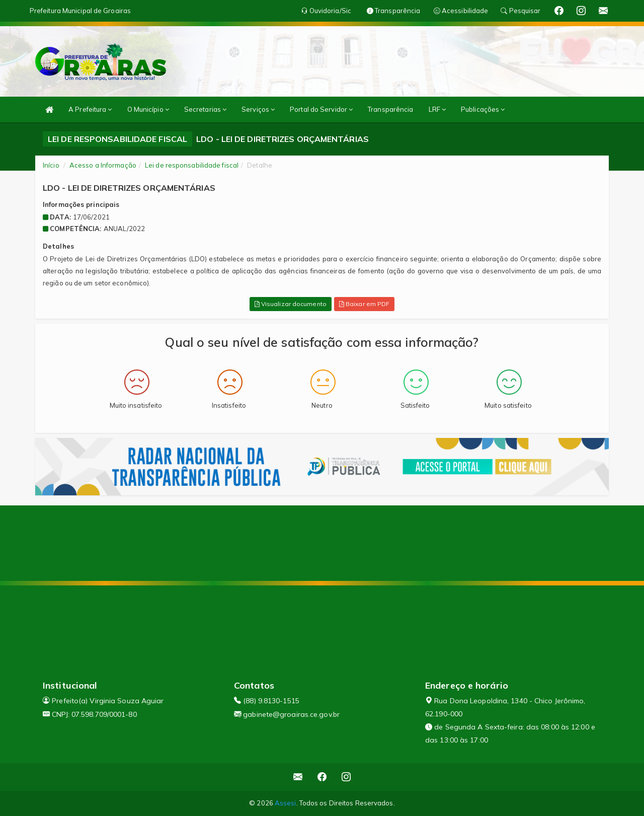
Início (51, 165)
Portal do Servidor (321, 109)
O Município (148, 109)
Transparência (390, 109)
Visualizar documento (291, 304)
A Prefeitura (90, 109)
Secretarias (205, 109)
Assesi (286, 803)
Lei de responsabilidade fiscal (192, 165)
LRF (437, 109)
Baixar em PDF (365, 304)
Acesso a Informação (103, 165)
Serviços (258, 109)
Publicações (483, 109)
